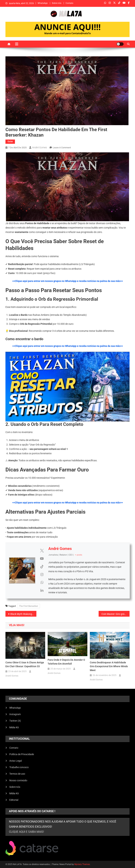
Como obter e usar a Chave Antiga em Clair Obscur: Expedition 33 (25, 664)
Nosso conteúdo (18, 780)
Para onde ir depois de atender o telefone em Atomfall (66, 662)
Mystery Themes (82, 864)
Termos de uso (17, 774)
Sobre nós (57, 3)
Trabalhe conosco (19, 767)
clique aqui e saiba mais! (26, 832)
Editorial (14, 800)
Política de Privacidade (22, 754)
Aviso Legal (16, 761)
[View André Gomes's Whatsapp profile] (42, 582)
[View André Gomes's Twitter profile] (42, 551)
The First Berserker (28, 606)
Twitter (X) (15, 721)
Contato (69, 3)
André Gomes (40, 147)
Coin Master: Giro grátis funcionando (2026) (116, 614)
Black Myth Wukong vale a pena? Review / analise (23, 614)
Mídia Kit (14, 793)
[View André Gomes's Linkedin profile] (42, 590)
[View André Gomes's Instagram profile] (42, 575)
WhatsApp (43, 3)
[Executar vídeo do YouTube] (68, 387)
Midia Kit (14, 727)
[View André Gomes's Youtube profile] (42, 559)
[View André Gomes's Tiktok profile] (42, 567)
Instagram (15, 714)
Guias (10, 141)
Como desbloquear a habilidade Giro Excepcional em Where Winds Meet (109, 666)
